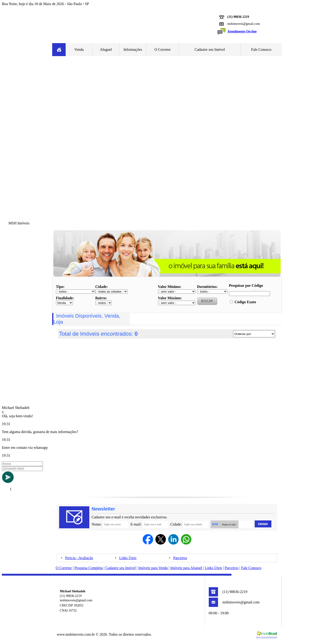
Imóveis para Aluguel (186, 568)
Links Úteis (128, 558)
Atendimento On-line (242, 31)
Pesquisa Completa (89, 568)
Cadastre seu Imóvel (210, 49)
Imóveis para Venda (153, 568)
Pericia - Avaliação (79, 558)
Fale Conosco (261, 49)
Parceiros (180, 558)
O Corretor (163, 49)
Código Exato (245, 302)
